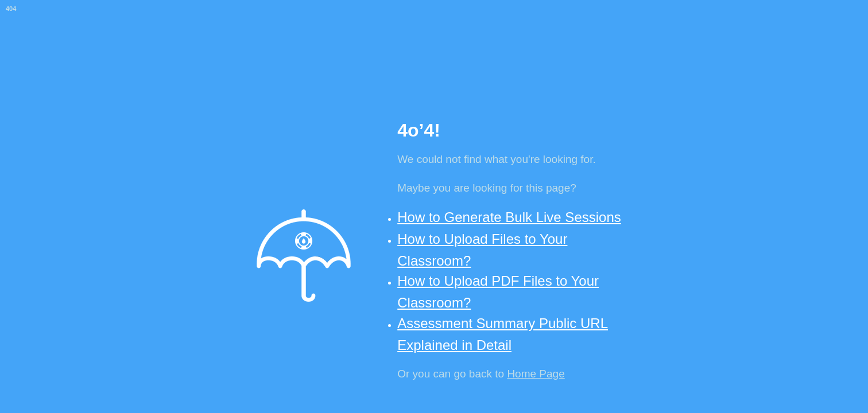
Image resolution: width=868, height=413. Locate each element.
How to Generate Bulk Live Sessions (509, 217)
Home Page (536, 374)
